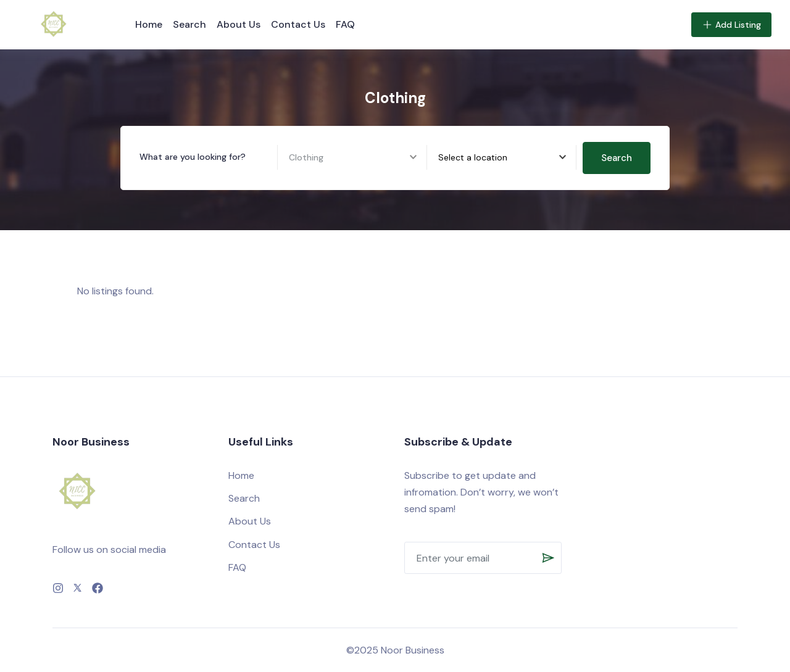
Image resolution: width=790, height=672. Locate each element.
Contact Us (298, 24)
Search (189, 24)
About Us (239, 24)
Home (149, 24)
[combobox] (507, 157)
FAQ (345, 24)
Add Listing (731, 25)
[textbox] (473, 157)
